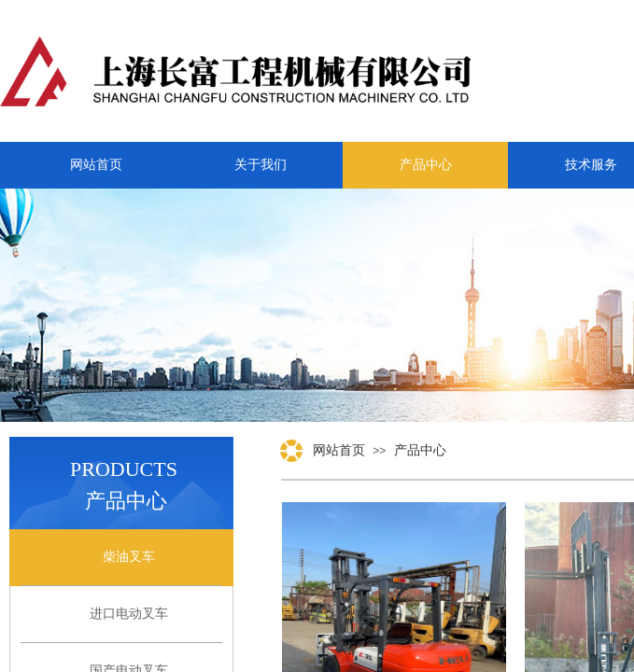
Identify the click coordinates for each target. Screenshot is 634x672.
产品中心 (420, 450)
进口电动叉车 (129, 614)
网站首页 (339, 450)
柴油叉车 (129, 557)
